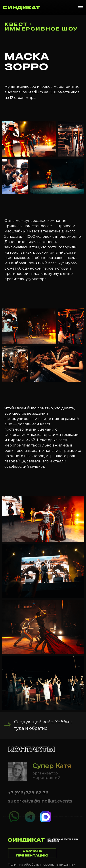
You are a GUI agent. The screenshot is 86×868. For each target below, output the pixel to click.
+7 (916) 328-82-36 (28, 793)
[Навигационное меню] (80, 6)
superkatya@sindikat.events (40, 801)
